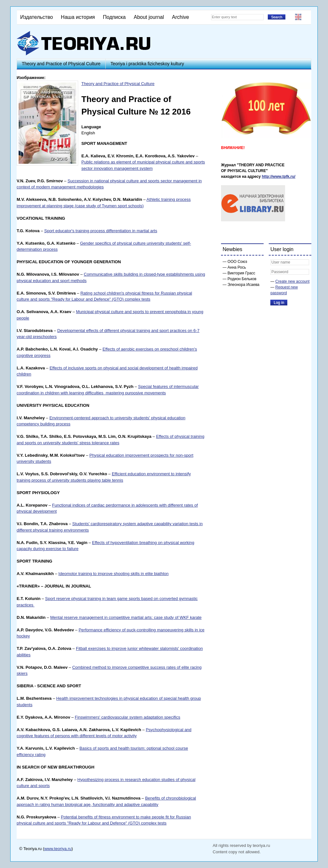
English (298, 17)
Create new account (293, 281)
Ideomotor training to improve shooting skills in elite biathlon (113, 574)
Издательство (37, 17)
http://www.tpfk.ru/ (279, 177)
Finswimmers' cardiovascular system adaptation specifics (128, 717)
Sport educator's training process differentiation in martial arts (101, 231)
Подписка (114, 17)
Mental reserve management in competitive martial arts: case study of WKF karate (126, 617)
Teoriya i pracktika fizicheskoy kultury (147, 64)
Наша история (78, 17)
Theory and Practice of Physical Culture (61, 64)
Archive (180, 17)
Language (91, 127)
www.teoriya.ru (58, 849)
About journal (149, 17)
